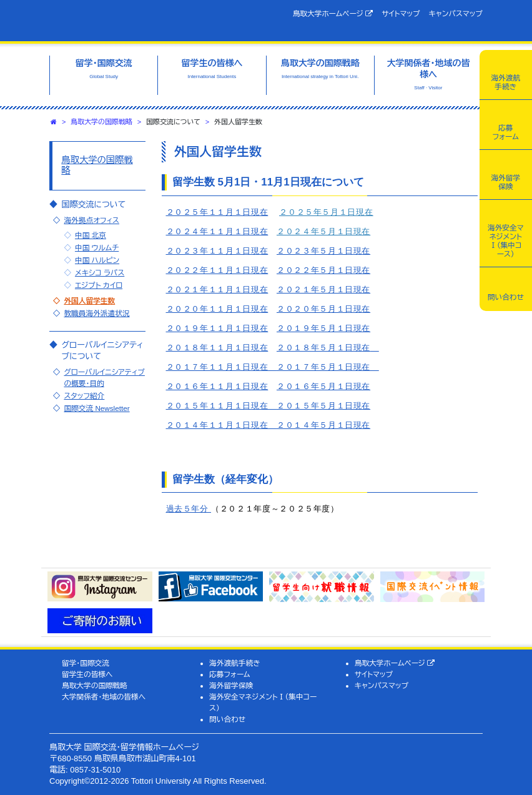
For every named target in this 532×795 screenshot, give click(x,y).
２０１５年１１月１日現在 (221, 406)
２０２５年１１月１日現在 (217, 212)
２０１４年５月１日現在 (323, 425)
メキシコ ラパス (100, 273)
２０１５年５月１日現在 (323, 406)
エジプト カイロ (99, 285)
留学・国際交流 (86, 663)
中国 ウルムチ (97, 248)
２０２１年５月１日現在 (323, 289)
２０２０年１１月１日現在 (217, 309)
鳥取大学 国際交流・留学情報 (149, 21)
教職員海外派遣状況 (96, 313)
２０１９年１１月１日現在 (217, 328)
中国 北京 (91, 235)
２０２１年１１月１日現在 (217, 289)
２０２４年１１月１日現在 (217, 231)
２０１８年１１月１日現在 (217, 348)
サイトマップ (401, 13)
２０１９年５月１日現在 (323, 328)
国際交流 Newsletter (96, 408)
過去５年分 (189, 509)
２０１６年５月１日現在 (323, 386)
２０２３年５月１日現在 (323, 251)
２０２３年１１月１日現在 (217, 251)
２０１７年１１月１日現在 (221, 367)
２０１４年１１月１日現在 (221, 425)
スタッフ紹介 (84, 396)
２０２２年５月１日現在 (323, 270)
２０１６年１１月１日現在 (217, 386)
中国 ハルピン (97, 260)
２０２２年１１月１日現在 (217, 270)
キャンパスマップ (456, 13)
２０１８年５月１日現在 (323, 348)
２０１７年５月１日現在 (328, 367)
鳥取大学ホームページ (333, 14)
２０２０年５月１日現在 (323, 309)
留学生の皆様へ (87, 674)
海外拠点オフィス (91, 220)
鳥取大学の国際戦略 (101, 122)
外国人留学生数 (89, 301)
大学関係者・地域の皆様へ (104, 697)
